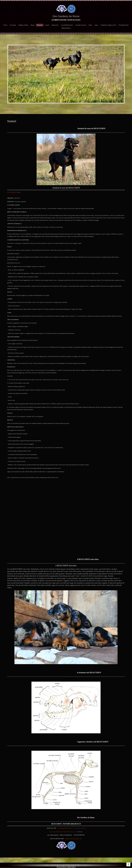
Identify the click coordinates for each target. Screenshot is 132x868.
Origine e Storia (23, 25)
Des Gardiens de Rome (66, 16)
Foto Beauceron (124, 25)
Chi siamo (13, 25)
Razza (33, 25)
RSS (50, 865)
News (90, 25)
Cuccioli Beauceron (67, 25)
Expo (96, 25)
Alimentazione (66, 28)
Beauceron (55, 25)
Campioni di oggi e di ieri (108, 25)
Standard (40, 25)
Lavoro (47, 25)
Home (5, 25)
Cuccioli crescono (81, 25)
